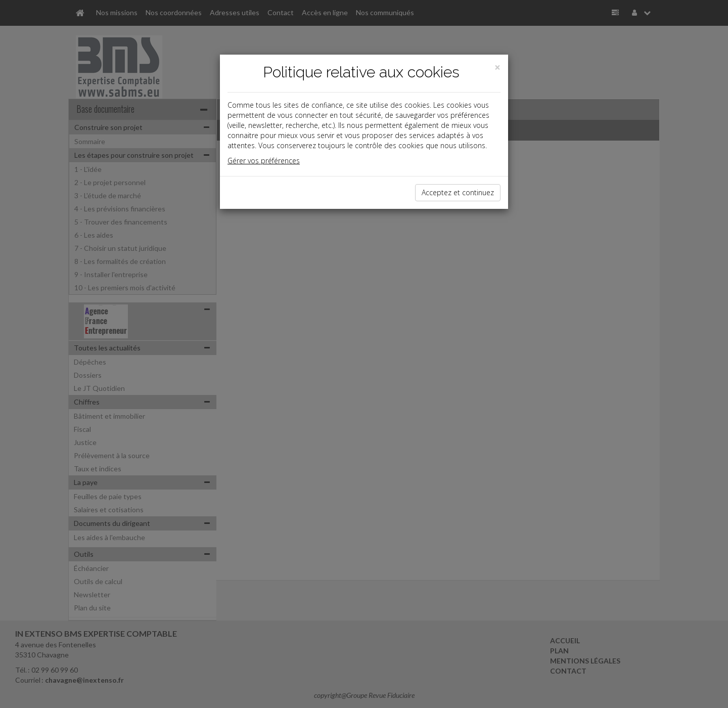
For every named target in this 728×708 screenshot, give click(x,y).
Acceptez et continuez (458, 192)
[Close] (497, 68)
